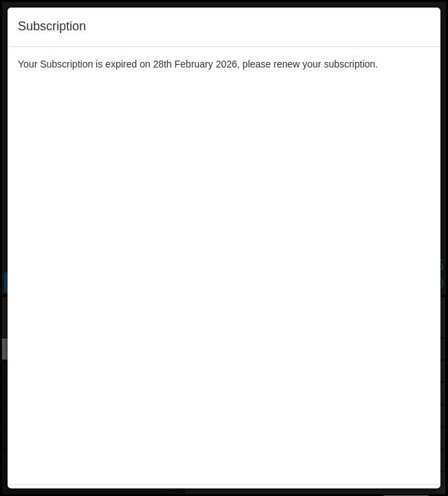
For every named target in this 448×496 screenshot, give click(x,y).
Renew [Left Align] (406, 111)
